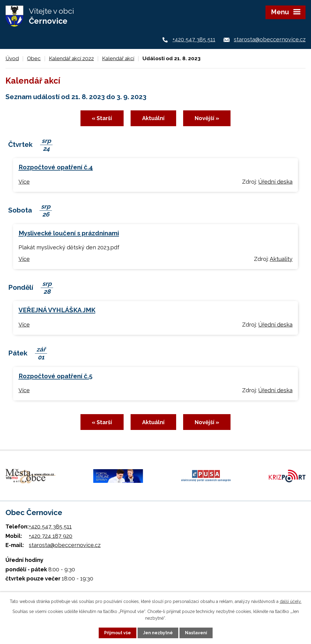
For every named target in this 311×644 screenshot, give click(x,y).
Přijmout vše (118, 633)
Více (24, 182)
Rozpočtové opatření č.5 (55, 376)
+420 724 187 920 (51, 536)
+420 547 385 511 (194, 39)
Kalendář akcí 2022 (71, 58)
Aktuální (153, 118)
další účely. (291, 601)
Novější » (207, 118)
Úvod (12, 58)
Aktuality (281, 259)
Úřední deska (275, 182)
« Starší (102, 118)
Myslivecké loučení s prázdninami (69, 233)
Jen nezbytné (158, 633)
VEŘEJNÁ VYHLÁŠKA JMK (57, 310)
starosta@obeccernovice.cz (270, 39)
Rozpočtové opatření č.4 (56, 167)
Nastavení (196, 633)
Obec (34, 58)
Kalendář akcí (118, 58)
